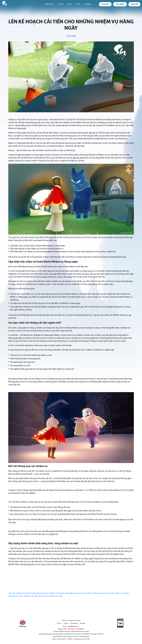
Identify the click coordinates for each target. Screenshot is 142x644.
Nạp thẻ (134, 4)
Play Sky (105, 4)
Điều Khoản (74, 623)
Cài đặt (66, 623)
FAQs (78, 4)
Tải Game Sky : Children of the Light (51, 596)
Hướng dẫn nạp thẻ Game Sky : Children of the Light (82, 593)
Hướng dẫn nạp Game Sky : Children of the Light (48, 593)
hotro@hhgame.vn (73, 626)
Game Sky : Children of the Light (19, 593)
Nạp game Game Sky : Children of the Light (23, 596)
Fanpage (88, 4)
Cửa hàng (120, 4)
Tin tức (61, 4)
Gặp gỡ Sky (49, 4)
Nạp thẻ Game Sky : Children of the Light (115, 593)
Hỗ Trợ (59, 623)
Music (70, 4)
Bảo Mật (83, 623)
